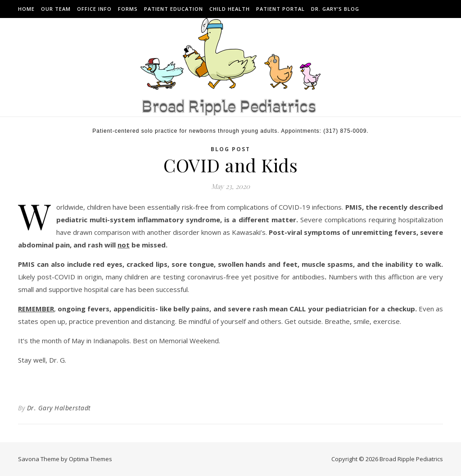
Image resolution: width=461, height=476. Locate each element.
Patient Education (174, 9)
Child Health (230, 9)
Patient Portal (280, 9)
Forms (128, 9)
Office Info (94, 9)
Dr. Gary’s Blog (335, 9)
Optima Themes (90, 459)
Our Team (56, 9)
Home (26, 9)
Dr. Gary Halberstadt (59, 408)
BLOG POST (230, 149)
